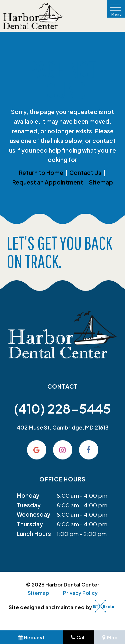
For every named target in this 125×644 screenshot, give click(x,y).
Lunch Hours (34, 534)
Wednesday (33, 514)
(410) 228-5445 (62, 408)
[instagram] (63, 450)
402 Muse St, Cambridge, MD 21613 (63, 427)
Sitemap (101, 182)
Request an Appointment (48, 182)
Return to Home (41, 173)
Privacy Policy (80, 593)
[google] (37, 450)
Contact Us (85, 173)
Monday (28, 495)
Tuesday (29, 505)
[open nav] (116, 9)
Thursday (30, 524)
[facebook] (89, 450)
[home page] (33, 16)
